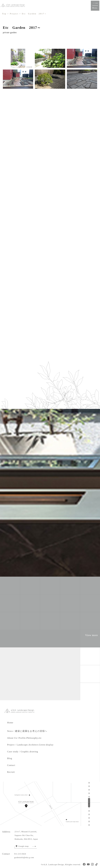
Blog (10, 758)
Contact (11, 765)
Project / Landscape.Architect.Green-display (30, 745)
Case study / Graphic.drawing (23, 752)
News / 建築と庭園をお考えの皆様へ (27, 731)
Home (13, 723)
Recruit (11, 772)
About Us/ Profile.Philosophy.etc (24, 738)
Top (4, 14)
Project (14, 14)
